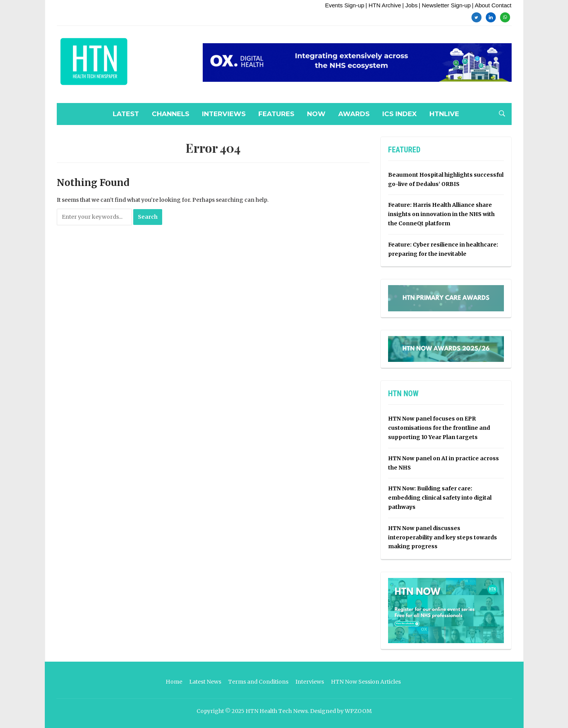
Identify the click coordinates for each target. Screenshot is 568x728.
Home (174, 682)
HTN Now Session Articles (366, 682)
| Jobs (410, 5)
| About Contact (492, 5)
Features (276, 114)
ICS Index (399, 114)
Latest (126, 114)
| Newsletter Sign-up (445, 5)
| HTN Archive (383, 5)
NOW (316, 114)
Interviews (224, 114)
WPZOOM (358, 711)
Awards (354, 114)
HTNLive (444, 114)
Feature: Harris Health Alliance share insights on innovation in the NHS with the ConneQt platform (441, 214)
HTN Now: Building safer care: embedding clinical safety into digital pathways (440, 498)
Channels (170, 114)
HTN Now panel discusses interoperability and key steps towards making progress (443, 537)
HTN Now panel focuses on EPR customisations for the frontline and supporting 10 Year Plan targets (439, 428)
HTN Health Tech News (277, 711)
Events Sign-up (345, 5)
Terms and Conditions (258, 682)
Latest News (205, 682)
